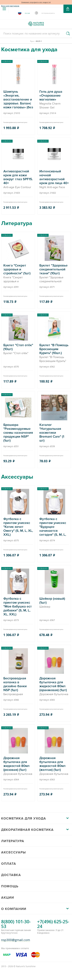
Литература (13, 841)
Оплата (9, 864)
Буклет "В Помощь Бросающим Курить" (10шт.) (54, 353)
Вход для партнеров (10, 6)
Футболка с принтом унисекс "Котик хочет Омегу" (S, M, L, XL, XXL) (18, 527)
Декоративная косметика (27, 830)
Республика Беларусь (48, 13)
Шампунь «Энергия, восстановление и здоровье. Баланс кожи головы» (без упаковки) (18, 100)
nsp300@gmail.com (16, 940)
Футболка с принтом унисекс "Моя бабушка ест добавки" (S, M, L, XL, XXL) (18, 607)
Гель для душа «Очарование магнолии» (54, 100)
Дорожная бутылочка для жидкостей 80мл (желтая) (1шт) (54, 766)
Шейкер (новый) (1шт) (54, 603)
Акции (8, 898)
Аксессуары (13, 852)
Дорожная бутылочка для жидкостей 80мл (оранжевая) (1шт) (54, 686)
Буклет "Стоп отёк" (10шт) (18, 349)
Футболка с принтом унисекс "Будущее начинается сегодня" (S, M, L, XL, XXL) (54, 527)
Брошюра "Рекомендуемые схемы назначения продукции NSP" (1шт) (18, 433)
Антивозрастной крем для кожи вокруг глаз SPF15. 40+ (18, 179)
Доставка (11, 875)
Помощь (10, 886)
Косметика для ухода (24, 818)
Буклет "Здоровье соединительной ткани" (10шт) (54, 273)
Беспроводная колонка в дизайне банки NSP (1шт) (18, 686)
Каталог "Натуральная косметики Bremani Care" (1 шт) (54, 433)
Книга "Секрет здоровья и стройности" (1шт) (18, 273)
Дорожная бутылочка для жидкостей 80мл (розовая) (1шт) (18, 766)
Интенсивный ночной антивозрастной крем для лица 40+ (54, 179)
